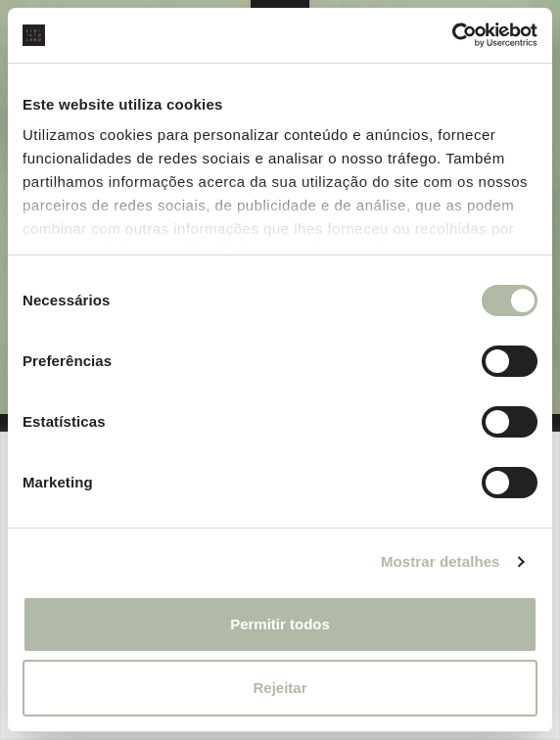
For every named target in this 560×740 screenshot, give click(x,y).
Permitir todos (280, 624)
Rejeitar (280, 688)
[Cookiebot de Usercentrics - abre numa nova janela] (452, 35)
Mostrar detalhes (441, 561)
